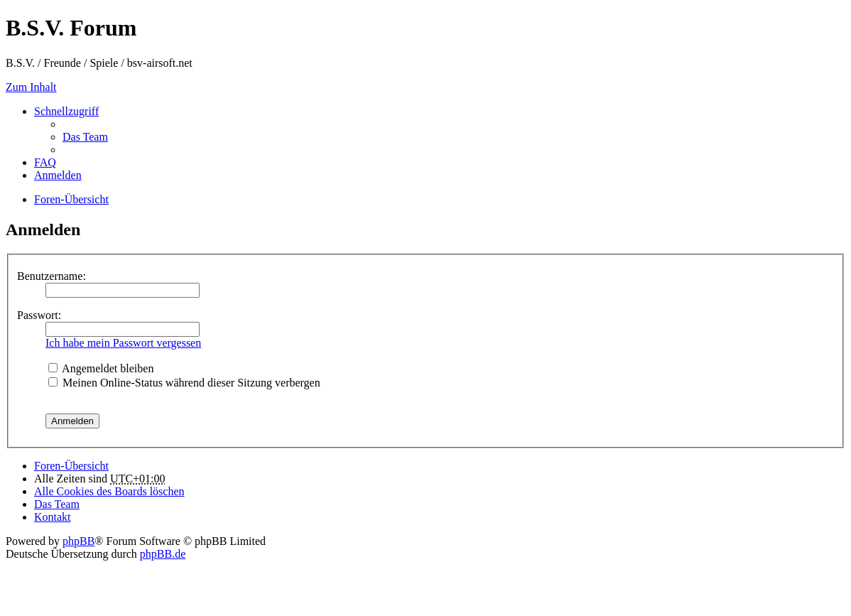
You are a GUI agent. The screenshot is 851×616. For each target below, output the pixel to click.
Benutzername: (52, 276)
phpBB (78, 541)
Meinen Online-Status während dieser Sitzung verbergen (184, 383)
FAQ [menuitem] (45, 162)
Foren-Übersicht (71, 466)
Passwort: (39, 315)
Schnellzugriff (66, 111)
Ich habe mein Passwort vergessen (123, 343)
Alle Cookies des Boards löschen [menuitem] (109, 491)
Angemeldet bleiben (101, 368)
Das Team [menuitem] (85, 137)
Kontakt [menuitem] (53, 517)
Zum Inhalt (31, 87)
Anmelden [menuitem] (58, 175)
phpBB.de (163, 554)
